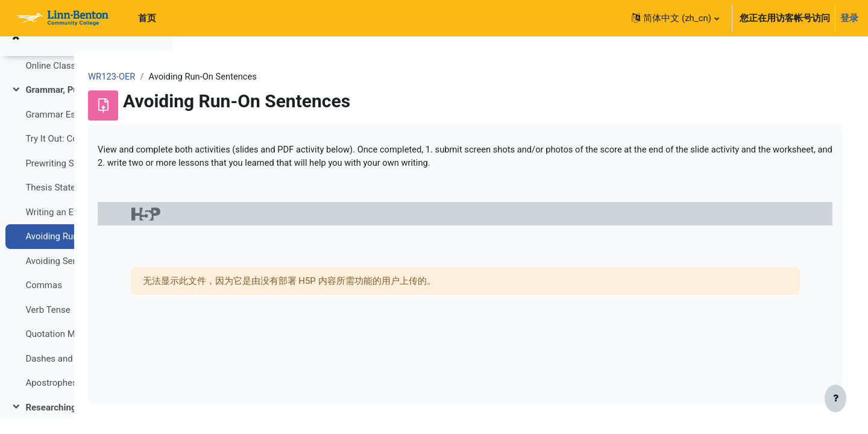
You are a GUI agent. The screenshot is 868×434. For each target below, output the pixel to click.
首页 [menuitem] (147, 18)
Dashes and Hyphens (68, 375)
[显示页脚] (835, 399)
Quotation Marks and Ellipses (84, 350)
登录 (849, 18)
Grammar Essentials (66, 131)
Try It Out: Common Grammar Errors (86, 155)
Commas (44, 301)
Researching (51, 424)
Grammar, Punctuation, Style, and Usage (86, 106)
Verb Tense (48, 326)
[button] (675, 18)
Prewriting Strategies (67, 180)
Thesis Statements (63, 204)
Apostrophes (51, 399)
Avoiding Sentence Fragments (85, 277)
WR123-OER (219, 77)
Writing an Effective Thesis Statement (86, 228)
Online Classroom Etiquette (80, 82)
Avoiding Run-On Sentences (80, 253)
